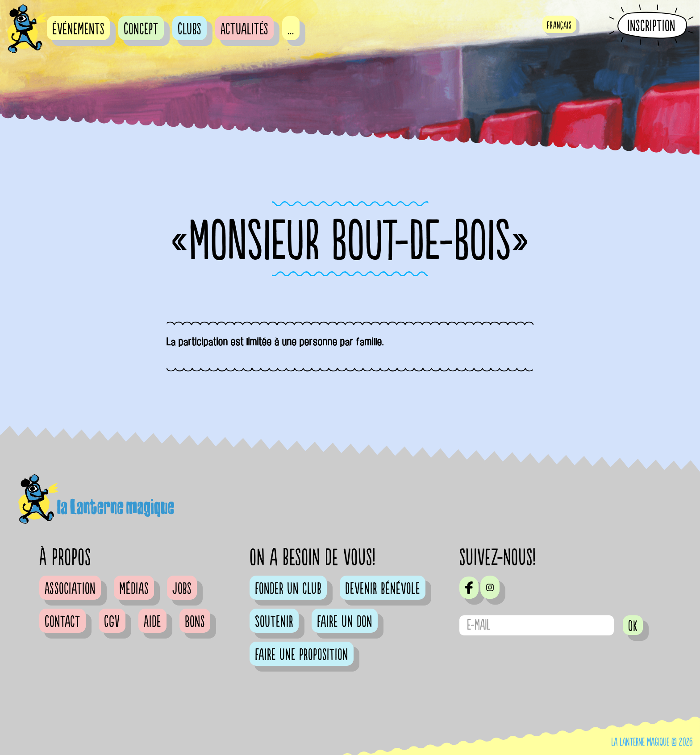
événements (78, 29)
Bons (195, 622)
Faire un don (345, 622)
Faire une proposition (302, 655)
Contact (62, 622)
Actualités (244, 29)
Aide (152, 622)
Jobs (182, 589)
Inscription (651, 26)
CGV (112, 622)
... (291, 29)
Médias (134, 589)
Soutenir (274, 622)
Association (70, 589)
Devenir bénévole (383, 589)
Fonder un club (288, 589)
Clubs (190, 29)
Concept (141, 29)
